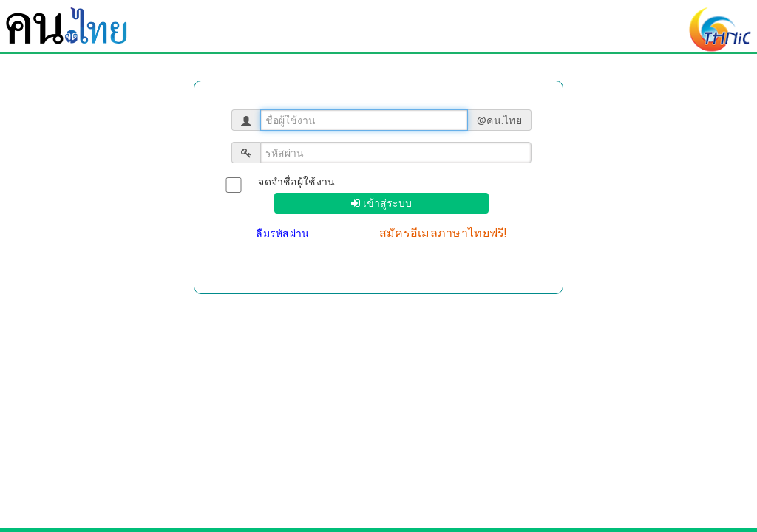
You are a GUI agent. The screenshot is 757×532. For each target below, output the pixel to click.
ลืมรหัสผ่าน (284, 233)
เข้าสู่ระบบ (386, 203)
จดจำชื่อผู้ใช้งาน (296, 181)
